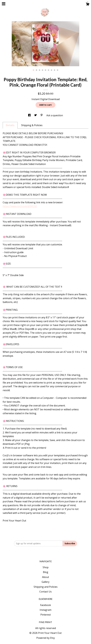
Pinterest (46, 615)
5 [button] (46, 70)
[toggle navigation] (4, 4)
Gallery (46, 582)
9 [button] (58, 70)
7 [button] (52, 70)
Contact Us (46, 592)
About (46, 577)
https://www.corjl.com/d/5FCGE (20, 206)
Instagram (46, 610)
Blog (46, 572)
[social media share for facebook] (30, 115)
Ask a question (55, 115)
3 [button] (39, 70)
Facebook (46, 605)
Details (10, 125)
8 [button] (55, 70)
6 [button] (49, 70)
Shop (46, 567)
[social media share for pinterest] (42, 115)
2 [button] (36, 70)
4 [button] (42, 70)
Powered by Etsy (46, 638)
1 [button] (33, 70)
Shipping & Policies (32, 125)
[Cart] (88, 5)
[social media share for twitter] (36, 115)
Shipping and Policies (46, 587)
